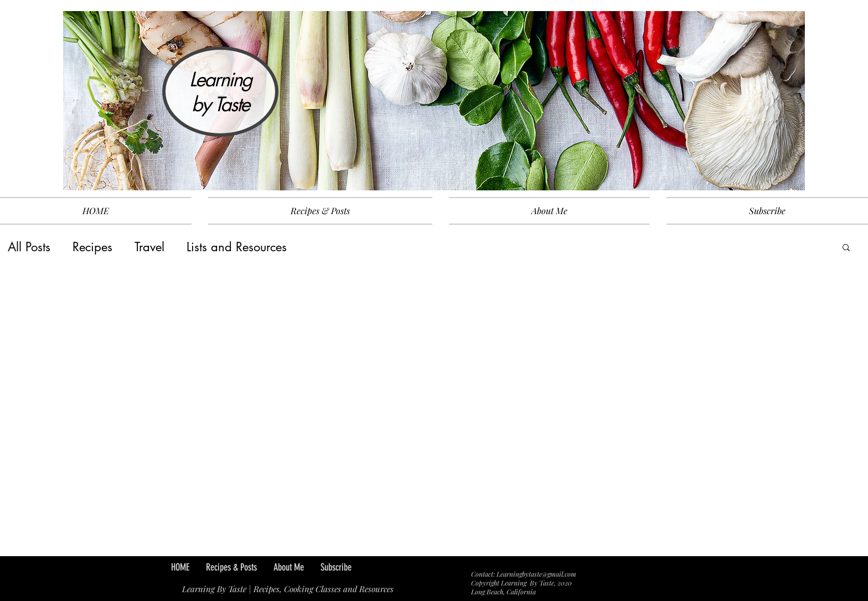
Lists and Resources (237, 247)
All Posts (29, 247)
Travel (149, 247)
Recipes (92, 247)
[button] (846, 248)
